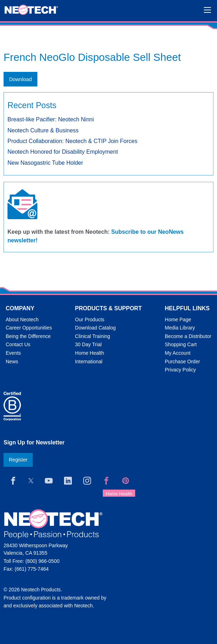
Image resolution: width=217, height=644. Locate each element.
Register (18, 460)
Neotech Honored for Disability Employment (63, 152)
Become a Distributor (188, 336)
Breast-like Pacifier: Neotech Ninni (51, 119)
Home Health (90, 353)
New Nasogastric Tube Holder (45, 163)
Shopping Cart (181, 344)
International (89, 361)
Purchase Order (182, 361)
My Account (178, 353)
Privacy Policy (180, 370)
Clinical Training (93, 336)
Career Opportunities (29, 328)
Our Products (90, 320)
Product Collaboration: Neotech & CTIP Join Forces (72, 141)
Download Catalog (95, 328)
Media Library (180, 328)
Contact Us (18, 344)
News (12, 361)
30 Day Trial (88, 344)
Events (13, 353)
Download (20, 79)
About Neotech (22, 320)
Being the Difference (28, 336)
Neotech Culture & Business (43, 130)
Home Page (178, 320)
